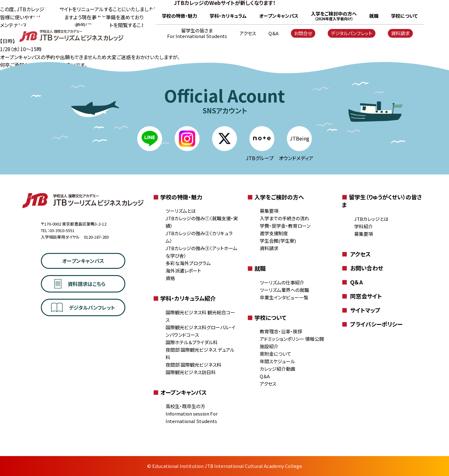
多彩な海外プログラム (188, 263)
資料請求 (400, 33)
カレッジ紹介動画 (278, 369)
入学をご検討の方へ (276, 197)
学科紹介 (364, 226)
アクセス (248, 33)
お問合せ (303, 33)
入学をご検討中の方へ (334, 16)
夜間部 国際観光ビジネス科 (193, 365)
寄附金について (275, 354)
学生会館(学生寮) (278, 241)
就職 (374, 16)
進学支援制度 (274, 233)
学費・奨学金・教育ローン (285, 226)
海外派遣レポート (183, 271)
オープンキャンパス (279, 16)
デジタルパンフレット (352, 33)
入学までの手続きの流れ (285, 218)
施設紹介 (269, 346)
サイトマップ (361, 310)
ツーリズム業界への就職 (284, 290)
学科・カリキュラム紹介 (184, 298)
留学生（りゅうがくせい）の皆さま (382, 201)
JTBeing (299, 138)
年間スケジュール (277, 361)
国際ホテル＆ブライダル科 (192, 342)
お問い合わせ (362, 268)
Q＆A (273, 33)
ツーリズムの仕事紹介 (282, 282)
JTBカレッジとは (371, 219)
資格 (170, 278)
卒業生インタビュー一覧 (284, 297)
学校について (404, 16)
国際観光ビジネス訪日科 (191, 372)
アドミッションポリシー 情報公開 (292, 339)
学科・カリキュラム (228, 16)
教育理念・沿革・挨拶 (281, 331)
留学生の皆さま (197, 33)
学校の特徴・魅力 (179, 16)
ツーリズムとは (181, 211)
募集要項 (269, 211)
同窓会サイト (362, 296)
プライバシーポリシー (372, 324)
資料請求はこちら (80, 284)
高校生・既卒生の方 (185, 406)
